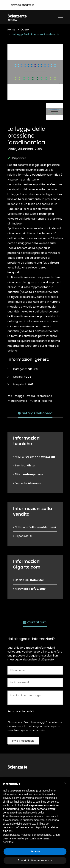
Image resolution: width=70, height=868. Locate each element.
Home (11, 30)
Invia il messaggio (23, 741)
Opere (25, 30)
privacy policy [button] (11, 798)
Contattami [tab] (35, 622)
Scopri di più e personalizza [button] (35, 860)
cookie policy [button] (37, 813)
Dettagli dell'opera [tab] (35, 413)
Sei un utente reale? (21, 712)
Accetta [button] (35, 851)
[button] (65, 783)
